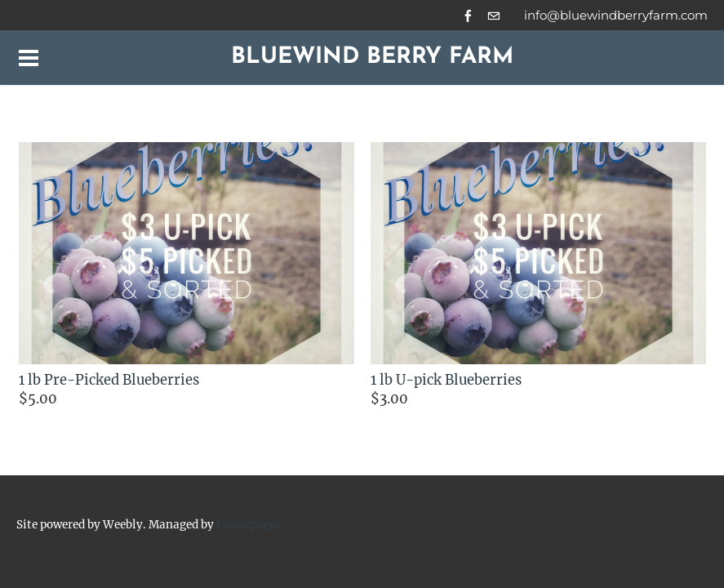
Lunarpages (249, 525)
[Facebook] (468, 15)
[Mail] (493, 15)
